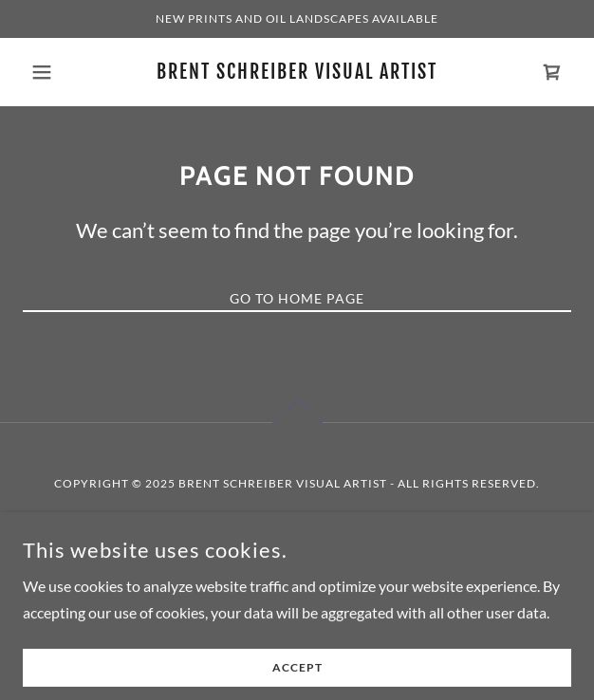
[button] (64, 72)
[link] (297, 72)
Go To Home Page (297, 298)
